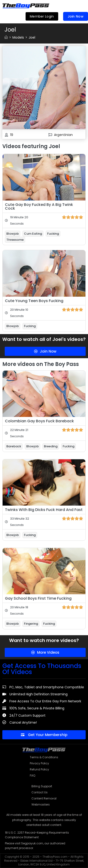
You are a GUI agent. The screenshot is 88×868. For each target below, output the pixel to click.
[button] (81, 6)
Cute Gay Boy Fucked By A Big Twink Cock (39, 206)
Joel (32, 37)
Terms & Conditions (44, 757)
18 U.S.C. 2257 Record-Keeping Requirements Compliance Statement (37, 835)
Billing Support (42, 786)
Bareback (14, 446)
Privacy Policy (39, 763)
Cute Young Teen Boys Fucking (34, 301)
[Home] (6, 37)
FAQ (33, 775)
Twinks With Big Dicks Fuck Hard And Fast (44, 510)
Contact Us (40, 792)
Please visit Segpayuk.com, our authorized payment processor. (35, 846)
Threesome (15, 240)
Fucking (53, 234)
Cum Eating (33, 234)
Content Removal (44, 798)
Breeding (51, 446)
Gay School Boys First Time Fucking (38, 598)
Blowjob (13, 234)
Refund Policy (39, 769)
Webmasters (41, 804)
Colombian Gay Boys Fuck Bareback (39, 421)
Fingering (31, 624)
